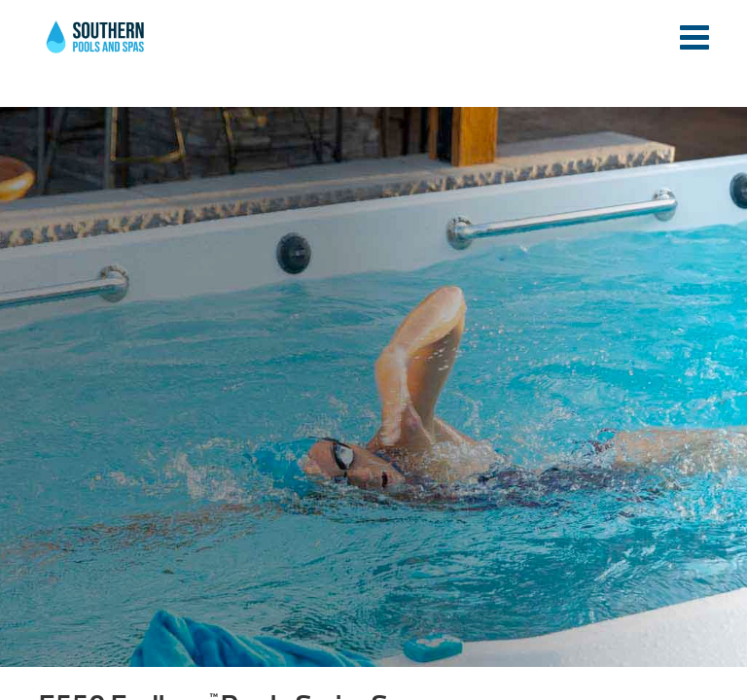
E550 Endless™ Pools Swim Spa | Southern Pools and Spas (96, 48)
